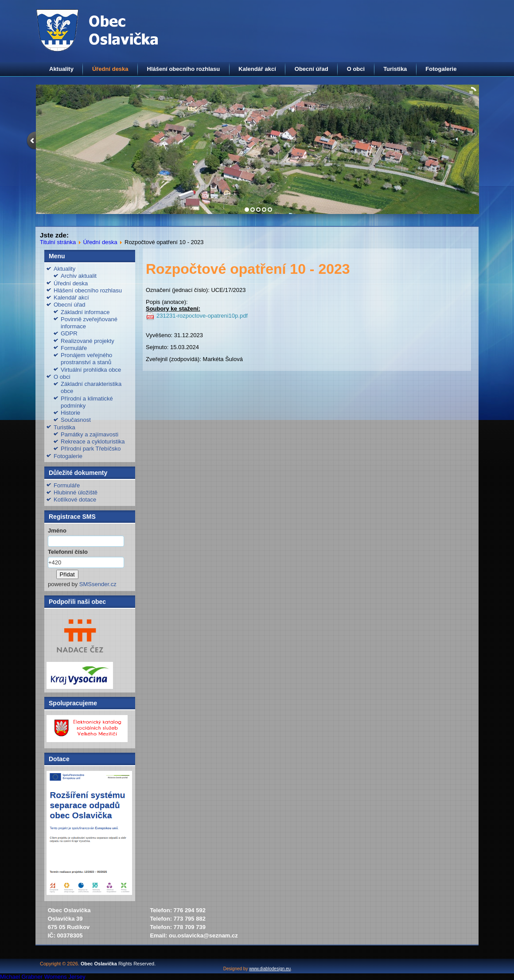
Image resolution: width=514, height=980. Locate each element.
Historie (70, 413)
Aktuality (61, 69)
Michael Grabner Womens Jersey (43, 977)
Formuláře (74, 348)
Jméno (57, 531)
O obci (356, 69)
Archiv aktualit (79, 276)
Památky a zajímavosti (90, 434)
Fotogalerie (441, 69)
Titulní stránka (58, 242)
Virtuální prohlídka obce (91, 370)
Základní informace (85, 312)
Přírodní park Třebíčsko (91, 449)
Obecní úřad (312, 69)
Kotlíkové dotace (75, 500)
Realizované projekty (88, 341)
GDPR (69, 333)
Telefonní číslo (68, 552)
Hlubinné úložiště (76, 492)
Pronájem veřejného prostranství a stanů (86, 359)
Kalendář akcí (257, 69)
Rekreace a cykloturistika (93, 441)
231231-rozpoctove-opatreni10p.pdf (202, 316)
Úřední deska (110, 69)
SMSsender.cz (98, 584)
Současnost (76, 420)
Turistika (395, 69)
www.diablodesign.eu (270, 969)
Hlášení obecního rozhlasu (184, 69)
